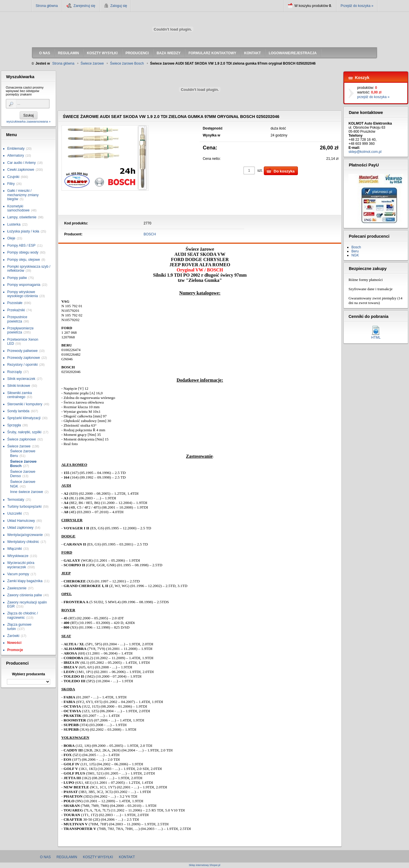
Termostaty (16, 500)
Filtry (11, 184)
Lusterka (14, 224)
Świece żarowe (19, 446)
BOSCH (150, 234)
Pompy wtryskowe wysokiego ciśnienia (23, 294)
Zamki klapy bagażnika (25, 581)
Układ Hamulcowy (21, 521)
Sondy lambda (18, 411)
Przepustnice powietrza (17, 319)
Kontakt (127, 857)
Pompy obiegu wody (23, 252)
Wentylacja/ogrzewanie (25, 535)
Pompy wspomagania (24, 285)
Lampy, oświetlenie (22, 217)
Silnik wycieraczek (21, 379)
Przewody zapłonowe (24, 358)
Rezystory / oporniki (22, 365)
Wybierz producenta (28, 674)
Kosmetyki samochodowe (18, 208)
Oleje (11, 238)
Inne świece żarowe (27, 492)
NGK (355, 255)
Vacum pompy (18, 574)
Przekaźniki (16, 310)
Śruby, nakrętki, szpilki (24, 432)
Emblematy (16, 149)
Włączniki (15, 549)
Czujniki (13, 177)
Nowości (14, 643)
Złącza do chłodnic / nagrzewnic (23, 615)
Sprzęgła (14, 425)
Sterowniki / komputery (25, 404)
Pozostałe (15, 303)
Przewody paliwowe (22, 351)
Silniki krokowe (19, 386)
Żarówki (13, 636)
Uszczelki (15, 513)
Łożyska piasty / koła (23, 231)
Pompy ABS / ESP (21, 245)
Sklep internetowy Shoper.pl (204, 865)
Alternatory (16, 155)
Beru (355, 251)
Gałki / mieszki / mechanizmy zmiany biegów (23, 195)
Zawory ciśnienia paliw (25, 595)
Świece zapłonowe (22, 439)
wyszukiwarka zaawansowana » (28, 121)
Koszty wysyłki (98, 857)
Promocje (15, 650)
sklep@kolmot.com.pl (365, 152)
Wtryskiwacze (18, 556)
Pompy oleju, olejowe (24, 260)
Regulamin (67, 857)
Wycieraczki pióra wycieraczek (21, 565)
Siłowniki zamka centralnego (19, 395)
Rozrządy (15, 372)
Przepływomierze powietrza (20, 330)
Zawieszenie (17, 588)
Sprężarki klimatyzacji (24, 418)
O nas (45, 857)
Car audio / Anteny (22, 163)
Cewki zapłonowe (21, 170)
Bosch (356, 247)
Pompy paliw (17, 278)
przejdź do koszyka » (373, 97)
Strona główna (47, 6)
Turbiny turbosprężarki (24, 507)
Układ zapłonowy (20, 528)
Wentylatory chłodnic (23, 542)
